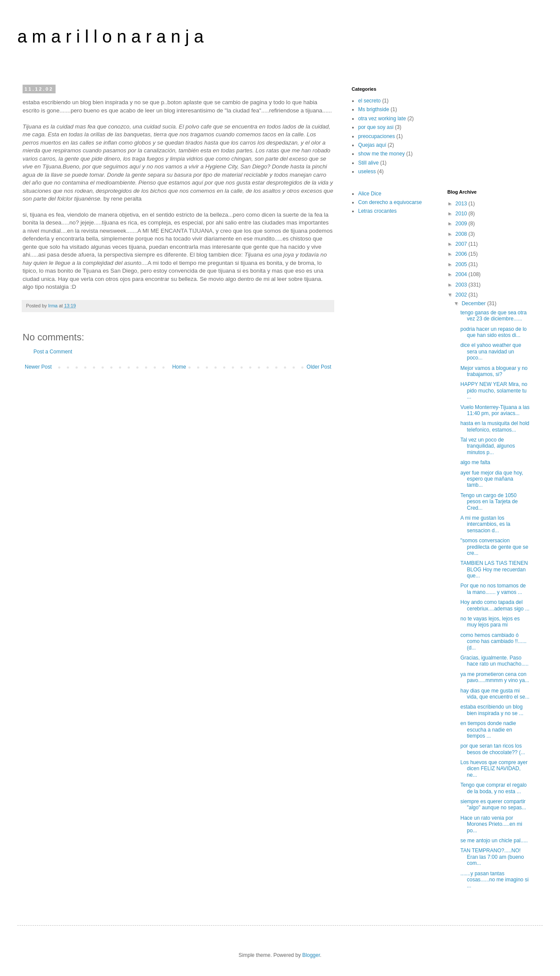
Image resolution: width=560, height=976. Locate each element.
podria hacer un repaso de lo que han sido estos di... (493, 332)
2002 (462, 295)
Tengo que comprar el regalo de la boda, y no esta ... (493, 788)
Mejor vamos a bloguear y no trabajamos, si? (494, 371)
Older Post (319, 367)
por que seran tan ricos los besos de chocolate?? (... (492, 749)
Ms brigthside (374, 109)
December (474, 303)
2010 (462, 214)
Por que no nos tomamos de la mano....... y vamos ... (493, 589)
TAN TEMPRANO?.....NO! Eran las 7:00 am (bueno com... (492, 857)
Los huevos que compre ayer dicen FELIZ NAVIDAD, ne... (494, 769)
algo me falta (475, 462)
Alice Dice (370, 194)
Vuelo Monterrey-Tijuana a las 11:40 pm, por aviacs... (495, 410)
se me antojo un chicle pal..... (494, 841)
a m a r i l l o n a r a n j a (110, 36)
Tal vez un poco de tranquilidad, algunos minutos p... (488, 446)
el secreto (369, 101)
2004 (462, 274)
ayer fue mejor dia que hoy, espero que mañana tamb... (492, 479)
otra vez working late (382, 119)
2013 (462, 204)
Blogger (311, 955)
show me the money (381, 154)
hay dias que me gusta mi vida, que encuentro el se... (495, 694)
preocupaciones (377, 136)
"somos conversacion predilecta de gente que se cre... (494, 547)
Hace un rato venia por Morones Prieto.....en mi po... (491, 824)
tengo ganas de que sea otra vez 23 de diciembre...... (493, 316)
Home (179, 367)
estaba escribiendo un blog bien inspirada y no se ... (492, 710)
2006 (462, 254)
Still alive (368, 163)
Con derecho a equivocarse (390, 202)
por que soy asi (376, 127)
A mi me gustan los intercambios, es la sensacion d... (485, 524)
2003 (462, 285)
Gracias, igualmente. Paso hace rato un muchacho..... (494, 661)
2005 (462, 264)
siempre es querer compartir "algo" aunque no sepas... (493, 805)
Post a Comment (53, 352)
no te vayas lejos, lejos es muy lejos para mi (490, 622)
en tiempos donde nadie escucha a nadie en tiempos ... (488, 730)
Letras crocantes (377, 211)
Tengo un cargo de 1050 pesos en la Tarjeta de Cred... (489, 502)
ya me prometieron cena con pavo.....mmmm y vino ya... (494, 677)
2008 (462, 234)
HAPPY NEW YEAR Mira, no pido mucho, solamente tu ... (494, 391)
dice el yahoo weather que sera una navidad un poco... (491, 351)
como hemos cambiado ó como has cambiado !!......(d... (493, 641)
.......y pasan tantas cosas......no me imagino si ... (494, 880)
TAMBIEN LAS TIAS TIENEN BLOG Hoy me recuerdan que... (494, 569)
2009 (462, 224)
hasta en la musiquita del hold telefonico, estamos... (495, 426)
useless (367, 171)
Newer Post (38, 367)
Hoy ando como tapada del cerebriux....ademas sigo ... (495, 605)
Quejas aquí (372, 145)
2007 (462, 244)
